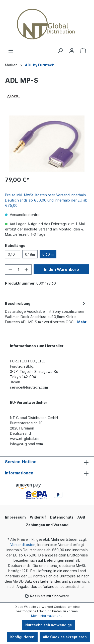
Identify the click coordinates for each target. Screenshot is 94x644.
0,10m (13, 254)
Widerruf (38, 517)
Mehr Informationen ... (47, 616)
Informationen (19, 473)
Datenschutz (62, 517)
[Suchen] (60, 51)
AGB (81, 517)
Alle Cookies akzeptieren (65, 637)
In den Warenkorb (61, 269)
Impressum (15, 517)
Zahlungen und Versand (47, 525)
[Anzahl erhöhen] (27, 269)
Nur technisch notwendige (49, 625)
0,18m (30, 254)
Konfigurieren (22, 637)
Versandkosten (23, 545)
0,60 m (48, 254)
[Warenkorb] (83, 51)
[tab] (46, 312)
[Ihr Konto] (72, 51)
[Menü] (11, 51)
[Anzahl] (18, 269)
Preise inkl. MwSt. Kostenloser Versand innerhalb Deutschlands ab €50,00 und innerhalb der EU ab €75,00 (46, 200)
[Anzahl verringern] (10, 269)
